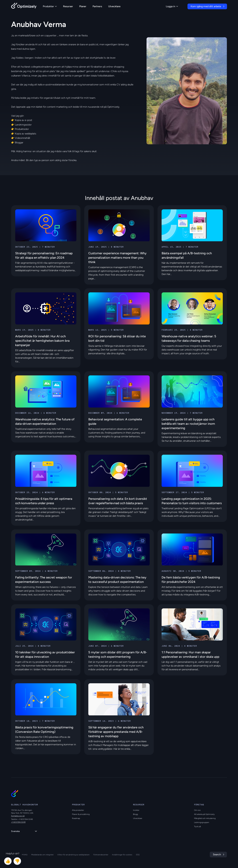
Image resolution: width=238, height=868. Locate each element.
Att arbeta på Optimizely (204, 814)
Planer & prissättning (81, 814)
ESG (138, 855)
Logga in (172, 6)
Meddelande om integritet (42, 855)
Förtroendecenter (101, 855)
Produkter (50, 6)
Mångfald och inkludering (205, 818)
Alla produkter (78, 810)
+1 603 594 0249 (18, 822)
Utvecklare (114, 6)
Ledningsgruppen (202, 822)
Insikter (136, 810)
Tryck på (197, 826)
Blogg (135, 814)
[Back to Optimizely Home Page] (24, 6)
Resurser (68, 6)
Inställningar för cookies (122, 855)
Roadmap (76, 818)
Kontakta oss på (18, 816)
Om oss (197, 810)
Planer (83, 6)
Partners (97, 6)
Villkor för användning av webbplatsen (73, 855)
